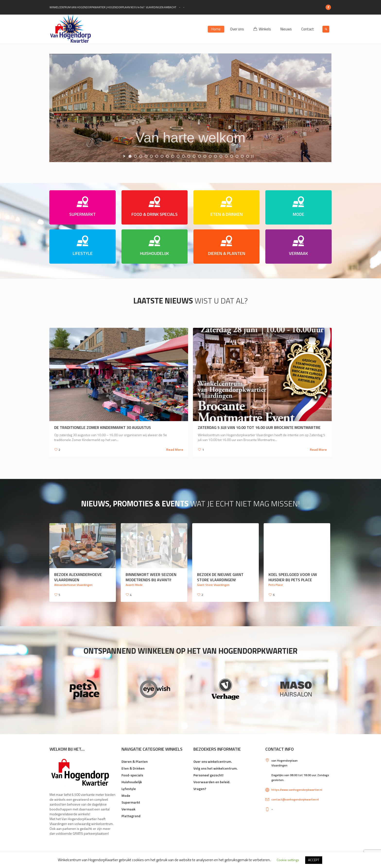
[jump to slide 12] (189, 156)
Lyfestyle (129, 789)
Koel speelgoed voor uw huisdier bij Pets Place (293, 577)
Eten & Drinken (133, 768)
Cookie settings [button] (288, 860)
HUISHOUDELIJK (154, 253)
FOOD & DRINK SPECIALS (155, 214)
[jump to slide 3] (141, 156)
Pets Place (276, 585)
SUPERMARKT (82, 214)
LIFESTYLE (83, 253)
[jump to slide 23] (248, 156)
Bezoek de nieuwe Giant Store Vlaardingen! (220, 577)
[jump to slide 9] (173, 156)
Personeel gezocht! (208, 775)
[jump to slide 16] (210, 156)
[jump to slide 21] (237, 156)
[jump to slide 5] (151, 156)
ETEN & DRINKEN (227, 214)
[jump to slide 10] (178, 156)
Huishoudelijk (132, 782)
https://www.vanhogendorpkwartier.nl (297, 790)
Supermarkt (131, 802)
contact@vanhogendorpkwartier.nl (295, 799)
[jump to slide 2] (135, 156)
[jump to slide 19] (226, 156)
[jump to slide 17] (216, 156)
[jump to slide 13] (194, 156)
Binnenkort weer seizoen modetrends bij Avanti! (151, 577)
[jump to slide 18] (221, 156)
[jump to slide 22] (242, 156)
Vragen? (200, 789)
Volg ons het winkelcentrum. (215, 768)
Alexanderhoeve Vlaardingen (73, 585)
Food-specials (132, 775)
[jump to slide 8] (167, 156)
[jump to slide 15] (205, 156)
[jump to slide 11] (183, 156)
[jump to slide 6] (157, 156)
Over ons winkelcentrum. (213, 761)
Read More (175, 450)
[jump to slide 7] (162, 156)
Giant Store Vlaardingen (213, 585)
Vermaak (128, 809)
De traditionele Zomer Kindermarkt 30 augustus (103, 427)
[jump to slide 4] (146, 156)
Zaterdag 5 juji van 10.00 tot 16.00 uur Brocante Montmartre (259, 427)
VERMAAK (298, 253)
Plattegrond (131, 816)
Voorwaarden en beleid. (212, 782)
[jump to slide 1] (130, 156)
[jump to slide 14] (199, 156)
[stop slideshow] (252, 156)
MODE (299, 214)
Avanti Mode (134, 585)
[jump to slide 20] (232, 156)
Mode (126, 795)
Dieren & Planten (135, 761)
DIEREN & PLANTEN (227, 253)
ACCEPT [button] (314, 860)
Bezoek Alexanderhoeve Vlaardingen (78, 577)
